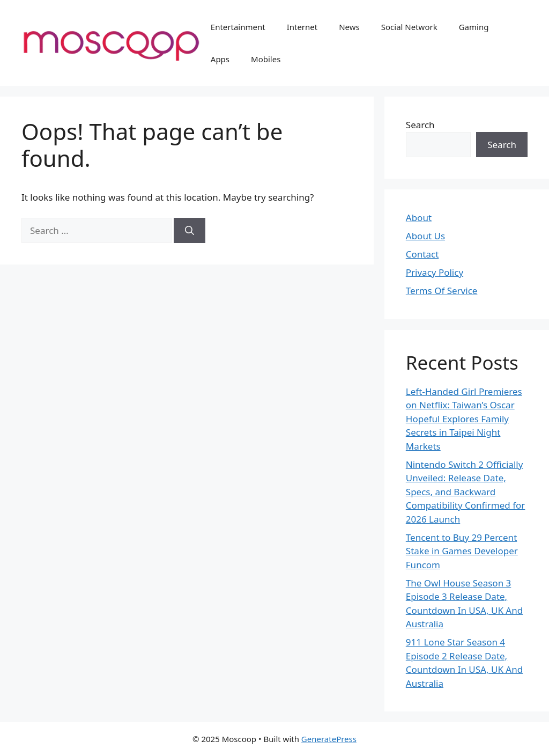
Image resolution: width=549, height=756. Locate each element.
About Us (425, 236)
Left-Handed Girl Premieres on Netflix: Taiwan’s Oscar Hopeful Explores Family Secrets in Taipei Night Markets (464, 419)
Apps (220, 59)
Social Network (409, 27)
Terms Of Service (442, 291)
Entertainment (238, 27)
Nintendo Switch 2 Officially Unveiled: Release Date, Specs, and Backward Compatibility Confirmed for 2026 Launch (466, 492)
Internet (302, 27)
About (419, 218)
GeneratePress (329, 739)
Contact (422, 254)
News (349, 27)
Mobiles (266, 59)
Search (420, 125)
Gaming (474, 27)
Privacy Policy (435, 272)
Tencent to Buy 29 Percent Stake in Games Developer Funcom (462, 551)
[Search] (190, 231)
